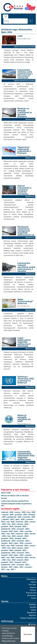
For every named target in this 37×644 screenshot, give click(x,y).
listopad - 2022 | (21, 550)
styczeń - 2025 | (23, 524)
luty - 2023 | (12, 548)
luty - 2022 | (12, 560)
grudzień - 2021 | (8, 562)
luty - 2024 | (12, 536)
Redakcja (32, 604)
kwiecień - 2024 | (23, 534)
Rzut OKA (32, 585)
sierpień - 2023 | (8, 543)
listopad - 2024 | (21, 526)
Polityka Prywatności (28, 618)
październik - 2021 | (9, 565)
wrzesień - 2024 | (23, 529)
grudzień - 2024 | (8, 526)
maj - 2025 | (11, 522)
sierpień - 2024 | (8, 531)
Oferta (33, 610)
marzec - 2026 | (21, 512)
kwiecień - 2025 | (23, 522)
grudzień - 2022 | (8, 550)
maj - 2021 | (11, 569)
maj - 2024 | (11, 534)
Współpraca (31, 613)
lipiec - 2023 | (20, 543)
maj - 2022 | (11, 557)
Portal (34, 598)
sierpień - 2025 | (9, 519)
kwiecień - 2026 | (8, 512)
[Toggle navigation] (6, 16)
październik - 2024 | (9, 529)
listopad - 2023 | (21, 538)
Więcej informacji (9, 641)
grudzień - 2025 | (22, 515)
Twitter (33, 624)
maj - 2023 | (11, 546)
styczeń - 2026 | (9, 515)
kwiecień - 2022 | (23, 557)
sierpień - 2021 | (8, 567)
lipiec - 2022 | (20, 555)
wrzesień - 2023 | (23, 541)
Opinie (33, 582)
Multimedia (32, 595)
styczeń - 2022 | (23, 560)
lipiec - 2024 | (20, 531)
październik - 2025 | (15, 517)
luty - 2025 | (12, 524)
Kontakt (33, 607)
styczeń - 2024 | (23, 536)
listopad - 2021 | (21, 562)
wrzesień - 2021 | (23, 565)
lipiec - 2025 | (21, 519)
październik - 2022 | (9, 553)
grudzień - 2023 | (8, 538)
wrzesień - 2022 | (23, 553)
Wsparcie (32, 615)
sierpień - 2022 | (8, 555)
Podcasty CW (31, 593)
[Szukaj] (16, 21)
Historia (33, 587)
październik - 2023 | (9, 541)
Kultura (33, 590)
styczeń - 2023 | (23, 548)
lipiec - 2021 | (20, 567)
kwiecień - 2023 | (23, 546)
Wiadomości (31, 579)
